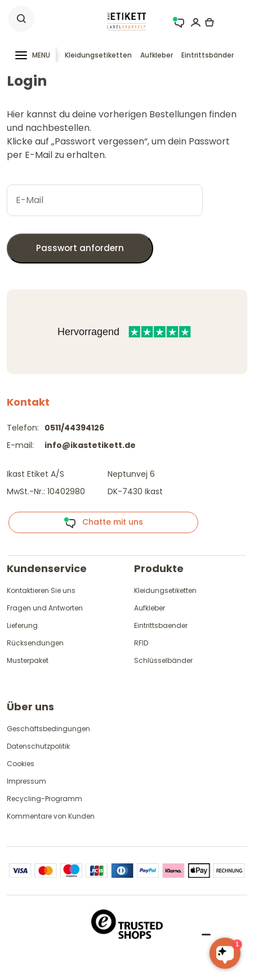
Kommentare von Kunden (51, 816)
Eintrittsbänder (208, 55)
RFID (141, 643)
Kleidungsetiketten (98, 55)
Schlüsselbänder (163, 660)
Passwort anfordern (80, 248)
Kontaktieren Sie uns (41, 590)
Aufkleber (157, 55)
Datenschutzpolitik (38, 746)
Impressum (26, 781)
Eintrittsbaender (161, 625)
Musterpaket (28, 660)
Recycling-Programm (44, 799)
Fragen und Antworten (45, 608)
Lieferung (22, 625)
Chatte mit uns (103, 522)
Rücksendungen (35, 643)
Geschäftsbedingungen (48, 729)
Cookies (21, 764)
